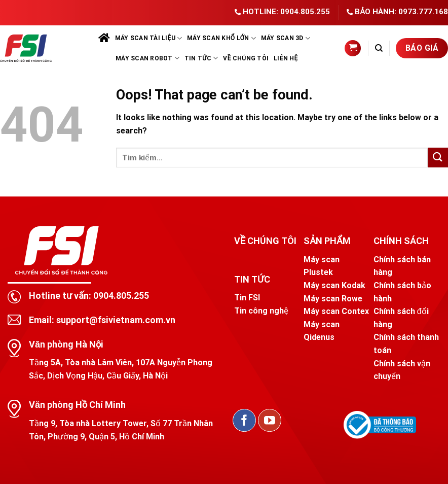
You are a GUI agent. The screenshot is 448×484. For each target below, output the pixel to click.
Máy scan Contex (336, 311)
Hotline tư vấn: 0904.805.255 (89, 296)
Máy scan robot (147, 58)
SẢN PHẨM (327, 241)
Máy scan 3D (286, 38)
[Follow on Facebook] (244, 421)
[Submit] (438, 158)
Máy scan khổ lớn (221, 38)
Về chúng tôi (246, 58)
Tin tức (201, 58)
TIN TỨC (252, 279)
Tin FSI (247, 298)
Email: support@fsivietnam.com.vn (102, 320)
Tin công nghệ (261, 311)
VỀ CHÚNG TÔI (265, 241)
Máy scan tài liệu (148, 38)
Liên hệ (286, 58)
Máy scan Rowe (333, 299)
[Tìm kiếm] (379, 48)
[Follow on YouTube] (270, 421)
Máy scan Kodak (334, 285)
